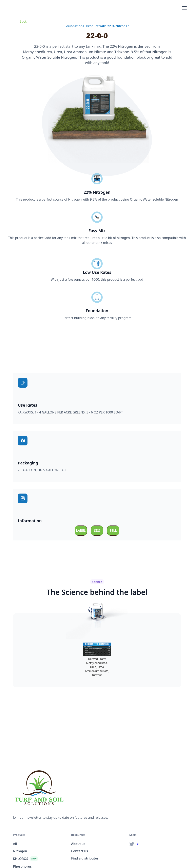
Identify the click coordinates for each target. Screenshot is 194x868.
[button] (183, 8)
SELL (113, 531)
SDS (97, 531)
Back (23, 21)
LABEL (81, 531)
